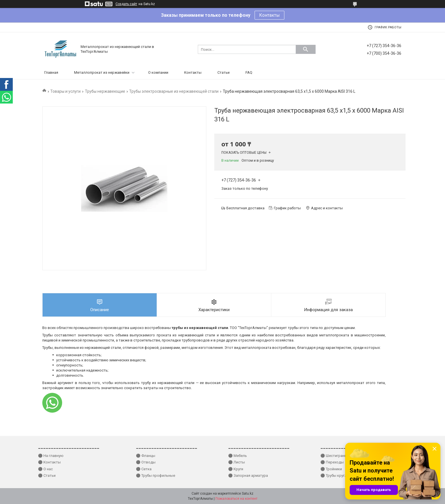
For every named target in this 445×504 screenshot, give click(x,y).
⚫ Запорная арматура (248, 475)
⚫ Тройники (331, 469)
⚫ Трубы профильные (156, 475)
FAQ (249, 72)
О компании (158, 72)
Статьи (223, 72)
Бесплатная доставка (245, 208)
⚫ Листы (237, 462)
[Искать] (306, 49)
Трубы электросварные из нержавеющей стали (174, 91)
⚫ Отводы (146, 462)
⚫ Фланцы (146, 456)
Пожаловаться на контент (236, 499)
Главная (51, 72)
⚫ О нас (45, 469)
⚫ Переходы (332, 462)
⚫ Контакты (49, 462)
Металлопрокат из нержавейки (102, 72)
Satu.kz (248, 494)
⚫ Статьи (47, 475)
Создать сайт (126, 4)
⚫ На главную (51, 456)
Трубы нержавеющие (105, 91)
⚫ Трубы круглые (336, 475)
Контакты (269, 15)
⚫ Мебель (238, 456)
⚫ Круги (236, 469)
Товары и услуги (65, 91)
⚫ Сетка (144, 469)
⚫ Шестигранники (336, 456)
